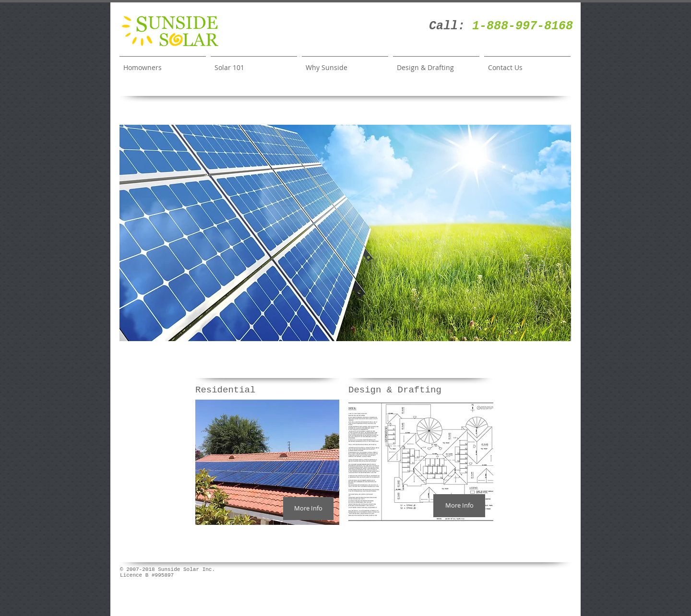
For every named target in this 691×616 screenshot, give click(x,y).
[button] (345, 233)
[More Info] (308, 509)
